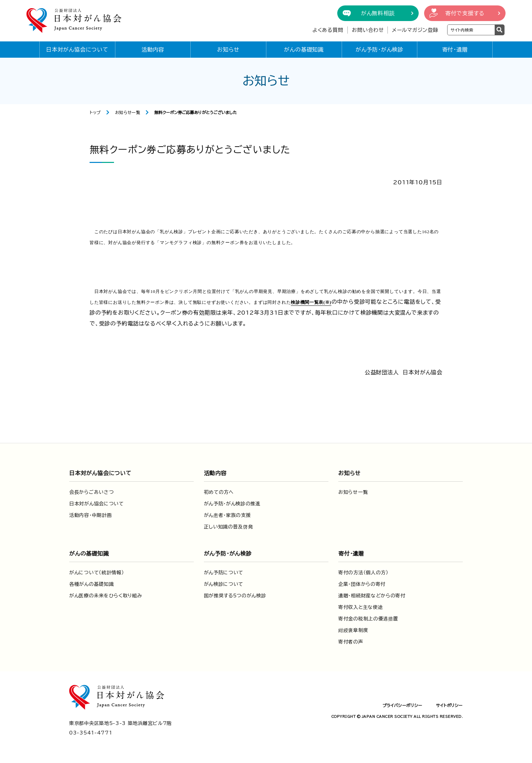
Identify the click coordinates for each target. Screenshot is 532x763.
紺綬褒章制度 (353, 630)
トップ (95, 112)
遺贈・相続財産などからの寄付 (372, 596)
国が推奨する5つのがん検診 (235, 596)
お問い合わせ (368, 30)
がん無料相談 (378, 13)
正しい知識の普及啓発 (229, 527)
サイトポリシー (449, 705)
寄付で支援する (465, 13)
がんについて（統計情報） (97, 573)
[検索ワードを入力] (471, 30)
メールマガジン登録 (415, 30)
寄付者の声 (351, 642)
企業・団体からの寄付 (362, 584)
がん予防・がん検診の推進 (232, 504)
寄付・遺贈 (455, 50)
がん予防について (224, 573)
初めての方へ (219, 492)
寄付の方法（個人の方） (363, 573)
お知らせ (228, 50)
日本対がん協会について (77, 50)
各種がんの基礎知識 (91, 584)
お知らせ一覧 (128, 112)
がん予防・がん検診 (379, 50)
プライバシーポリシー (402, 705)
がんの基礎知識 (304, 50)
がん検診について (224, 584)
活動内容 (153, 50)
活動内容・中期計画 (90, 515)
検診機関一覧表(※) (311, 302)
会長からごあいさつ (91, 492)
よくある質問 (328, 30)
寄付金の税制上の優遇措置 (368, 619)
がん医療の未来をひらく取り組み (106, 596)
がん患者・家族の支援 (227, 515)
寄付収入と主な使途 (360, 607)
